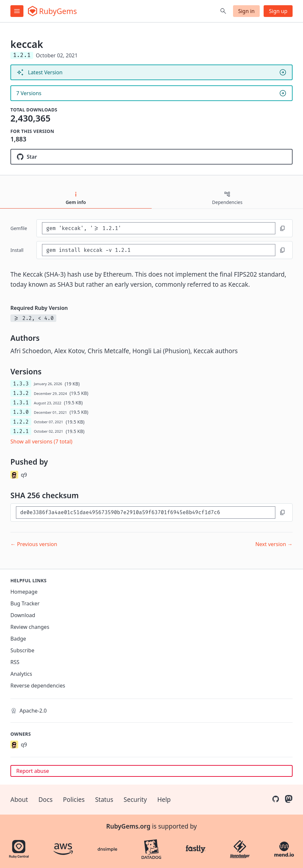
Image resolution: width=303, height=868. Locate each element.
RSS (15, 662)
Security (135, 800)
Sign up (278, 11)
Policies (74, 800)
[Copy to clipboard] (282, 228)
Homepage (24, 592)
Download (23, 615)
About (19, 800)
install (17, 250)
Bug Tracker (25, 603)
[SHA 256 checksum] (146, 512)
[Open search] (223, 11)
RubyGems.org (128, 826)
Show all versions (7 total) (41, 441)
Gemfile (19, 228)
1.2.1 (21, 431)
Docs (46, 800)
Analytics (21, 674)
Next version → (274, 544)
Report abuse (33, 771)
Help (164, 800)
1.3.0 (21, 412)
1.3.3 (21, 384)
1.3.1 (21, 403)
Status (104, 800)
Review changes (30, 627)
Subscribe (22, 650)
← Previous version (34, 544)
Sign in (247, 11)
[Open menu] (17, 11)
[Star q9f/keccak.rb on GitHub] (151, 157)
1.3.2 (21, 393)
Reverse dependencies (38, 686)
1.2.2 (21, 422)
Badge (18, 639)
